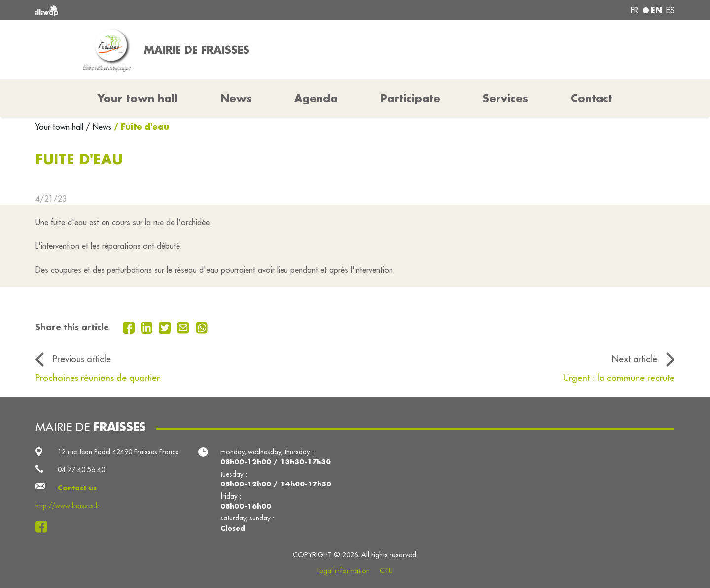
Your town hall (61, 127)
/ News (99, 127)
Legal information (343, 571)
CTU (386, 571)
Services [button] (505, 98)
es (670, 10)
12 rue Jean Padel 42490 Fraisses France (118, 452)
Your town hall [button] (138, 98)
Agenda (316, 98)
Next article (635, 359)
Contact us (77, 488)
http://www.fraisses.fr (68, 506)
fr (634, 10)
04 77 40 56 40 (81, 470)
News (236, 98)
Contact (592, 98)
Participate (410, 98)
